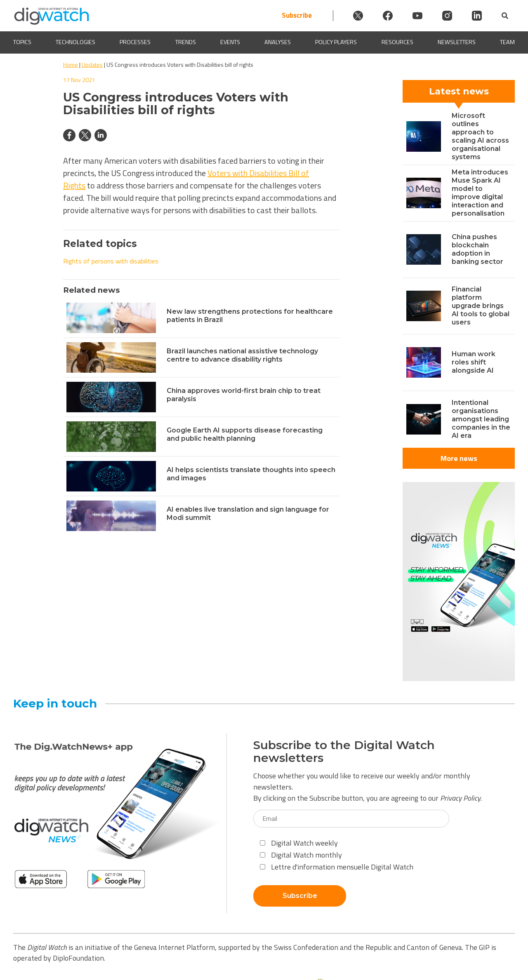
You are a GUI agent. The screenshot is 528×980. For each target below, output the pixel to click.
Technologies (75, 42)
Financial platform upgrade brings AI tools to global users (481, 306)
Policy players (336, 42)
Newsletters (457, 42)
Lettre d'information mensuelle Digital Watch (337, 867)
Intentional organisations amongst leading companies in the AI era (481, 419)
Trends (186, 42)
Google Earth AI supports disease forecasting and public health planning (245, 434)
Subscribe (297, 15)
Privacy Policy (460, 798)
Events (230, 42)
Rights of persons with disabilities (111, 261)
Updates (92, 65)
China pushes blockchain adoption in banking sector (477, 249)
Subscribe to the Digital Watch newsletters (344, 752)
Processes (135, 42)
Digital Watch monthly (301, 855)
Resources (397, 42)
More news (459, 458)
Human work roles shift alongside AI (474, 362)
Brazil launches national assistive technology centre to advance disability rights (242, 355)
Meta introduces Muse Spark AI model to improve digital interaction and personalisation (480, 193)
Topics (22, 42)
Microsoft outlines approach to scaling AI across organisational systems (480, 136)
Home (71, 65)
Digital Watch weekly (299, 843)
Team (507, 42)
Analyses (278, 42)
